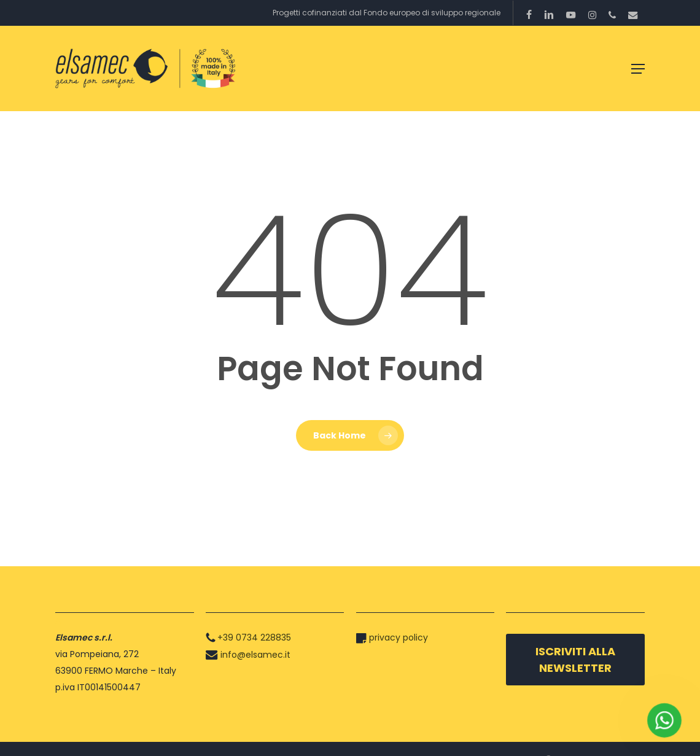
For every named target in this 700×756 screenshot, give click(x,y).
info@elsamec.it (255, 655)
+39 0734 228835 (254, 637)
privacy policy (399, 637)
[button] (638, 69)
